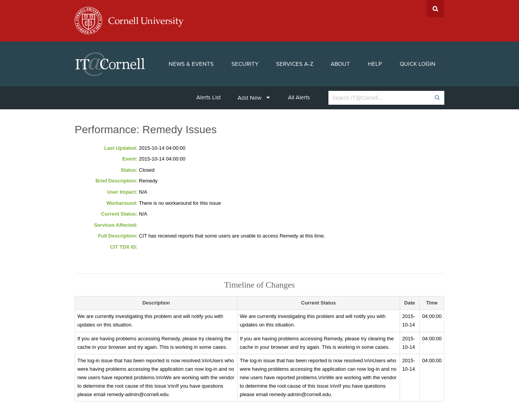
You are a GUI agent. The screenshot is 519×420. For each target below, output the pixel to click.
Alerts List (208, 97)
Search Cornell (435, 9)
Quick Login (418, 64)
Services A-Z (295, 64)
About (340, 64)
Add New (254, 98)
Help (375, 64)
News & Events (191, 64)
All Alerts (299, 97)
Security (245, 64)
